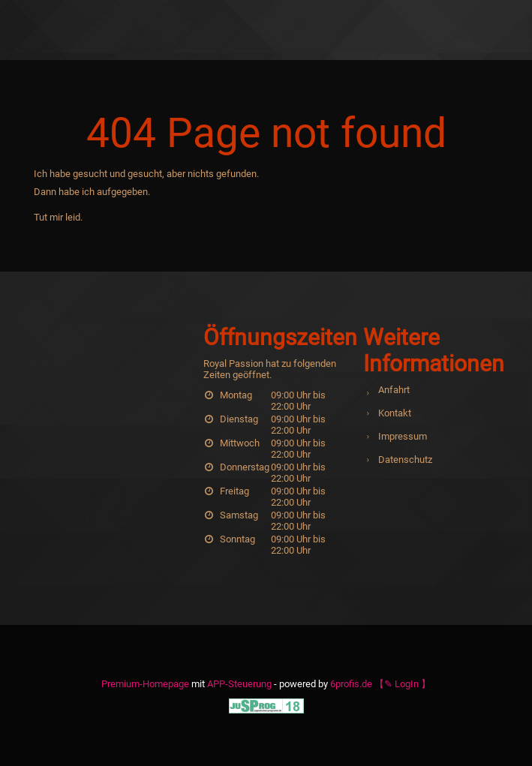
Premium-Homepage (145, 684)
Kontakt (395, 413)
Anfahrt (394, 390)
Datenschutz (405, 460)
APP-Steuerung (239, 684)
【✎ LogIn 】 (403, 684)
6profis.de (351, 684)
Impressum (403, 436)
